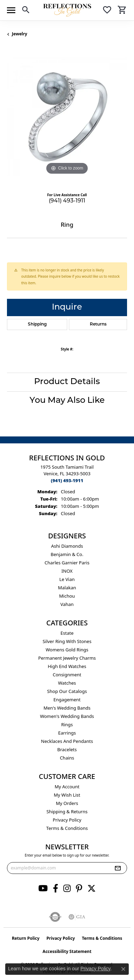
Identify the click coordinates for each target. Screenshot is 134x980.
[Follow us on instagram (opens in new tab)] (67, 888)
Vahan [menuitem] (67, 604)
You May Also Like (67, 401)
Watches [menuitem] (67, 683)
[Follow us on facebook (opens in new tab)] (56, 888)
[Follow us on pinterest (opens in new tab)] (79, 888)
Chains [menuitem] (67, 758)
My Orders (67, 803)
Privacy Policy (67, 820)
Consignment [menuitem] (67, 675)
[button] (26, 11)
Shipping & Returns (67, 812)
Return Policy (26, 938)
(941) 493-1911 (67, 201)
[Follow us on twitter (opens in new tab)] (92, 888)
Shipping (37, 324)
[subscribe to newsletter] (118, 868)
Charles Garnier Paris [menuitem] (67, 563)
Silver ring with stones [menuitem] (67, 641)
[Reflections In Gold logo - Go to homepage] (67, 10)
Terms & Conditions (67, 828)
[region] (67, 117)
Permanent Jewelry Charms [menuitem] (67, 658)
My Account (67, 787)
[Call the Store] (67, 480)
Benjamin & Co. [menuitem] (67, 554)
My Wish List (67, 795)
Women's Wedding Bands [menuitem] (67, 716)
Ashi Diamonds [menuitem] (67, 546)
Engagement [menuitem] (67, 700)
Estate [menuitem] (67, 633)
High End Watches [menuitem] (67, 666)
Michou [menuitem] (67, 596)
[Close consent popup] (123, 969)
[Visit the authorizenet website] (55, 917)
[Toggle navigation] (11, 10)
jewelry (19, 34)
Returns (98, 324)
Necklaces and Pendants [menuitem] (67, 741)
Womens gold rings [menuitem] (67, 650)
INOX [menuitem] (67, 571)
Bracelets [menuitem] (67, 749)
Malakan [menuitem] (67, 588)
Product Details (67, 382)
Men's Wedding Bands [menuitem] (67, 708)
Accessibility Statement (67, 951)
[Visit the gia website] (77, 917)
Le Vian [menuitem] (67, 579)
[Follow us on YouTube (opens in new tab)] (43, 888)
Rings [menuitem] (67, 725)
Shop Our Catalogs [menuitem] (67, 691)
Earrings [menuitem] (67, 733)
